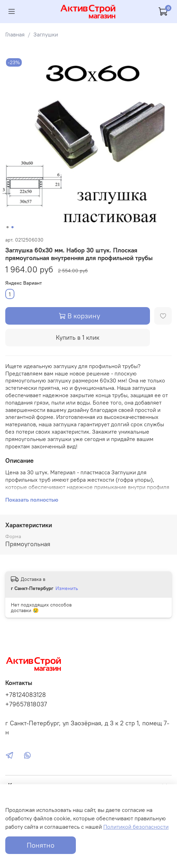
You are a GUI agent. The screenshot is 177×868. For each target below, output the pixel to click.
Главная (15, 34)
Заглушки (46, 34)
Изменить (67, 588)
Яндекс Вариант (24, 283)
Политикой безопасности (136, 827)
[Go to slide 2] (13, 227)
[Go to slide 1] (8, 227)
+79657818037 (26, 704)
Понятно (41, 845)
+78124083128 (26, 695)
